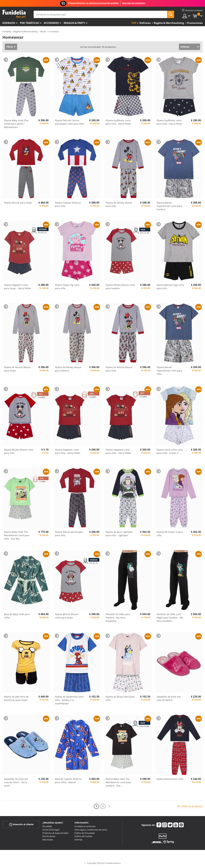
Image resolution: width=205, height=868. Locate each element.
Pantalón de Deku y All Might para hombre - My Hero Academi (170, 618)
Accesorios (51, 23)
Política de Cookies (83, 836)
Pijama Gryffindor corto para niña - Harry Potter (169, 122)
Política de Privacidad (85, 833)
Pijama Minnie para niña (170, 779)
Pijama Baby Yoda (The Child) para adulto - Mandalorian (16, 124)
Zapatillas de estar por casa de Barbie (169, 698)
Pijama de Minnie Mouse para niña (119, 369)
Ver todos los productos (190, 806)
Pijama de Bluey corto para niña (120, 698)
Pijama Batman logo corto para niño (170, 287)
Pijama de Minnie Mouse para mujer (17, 369)
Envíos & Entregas (51, 830)
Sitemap (78, 840)
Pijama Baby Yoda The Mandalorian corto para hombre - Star (118, 782)
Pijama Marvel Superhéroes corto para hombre (169, 206)
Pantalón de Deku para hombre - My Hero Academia (118, 618)
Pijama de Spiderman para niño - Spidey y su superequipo (69, 700)
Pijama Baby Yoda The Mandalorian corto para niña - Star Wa (17, 535)
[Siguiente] (109, 806)
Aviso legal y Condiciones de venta (91, 830)
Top (134, 23)
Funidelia (7, 31)
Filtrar (10, 47)
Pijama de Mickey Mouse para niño (119, 204)
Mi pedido (47, 826)
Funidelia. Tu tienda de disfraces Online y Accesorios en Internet (14, 14)
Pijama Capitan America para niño (68, 204)
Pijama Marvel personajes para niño (69, 534)
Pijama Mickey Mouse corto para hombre (120, 287)
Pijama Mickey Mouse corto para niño (19, 451)
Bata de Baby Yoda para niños (17, 616)
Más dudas (48, 840)
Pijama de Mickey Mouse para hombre (68, 369)
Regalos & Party (74, 23)
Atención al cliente (21, 824)
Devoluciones (49, 836)
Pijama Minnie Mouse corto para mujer (67, 616)
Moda (43, 31)
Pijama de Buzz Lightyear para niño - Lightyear (119, 534)
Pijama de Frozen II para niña (170, 534)
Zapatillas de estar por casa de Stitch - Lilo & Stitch (16, 782)
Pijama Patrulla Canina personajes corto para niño (69, 122)
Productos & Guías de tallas (55, 833)
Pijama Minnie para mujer (18, 203)
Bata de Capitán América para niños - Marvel (68, 781)
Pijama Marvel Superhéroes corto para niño (169, 371)
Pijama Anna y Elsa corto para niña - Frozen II (170, 451)
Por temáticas (29, 23)
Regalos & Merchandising (26, 31)
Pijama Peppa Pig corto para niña (67, 287)
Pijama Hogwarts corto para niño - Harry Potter (118, 451)
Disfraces (9, 23)
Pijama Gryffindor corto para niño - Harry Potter (118, 122)
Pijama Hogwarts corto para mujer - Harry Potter (18, 287)
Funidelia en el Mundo (85, 826)
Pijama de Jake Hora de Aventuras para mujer (16, 698)
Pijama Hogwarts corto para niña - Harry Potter (68, 451)
